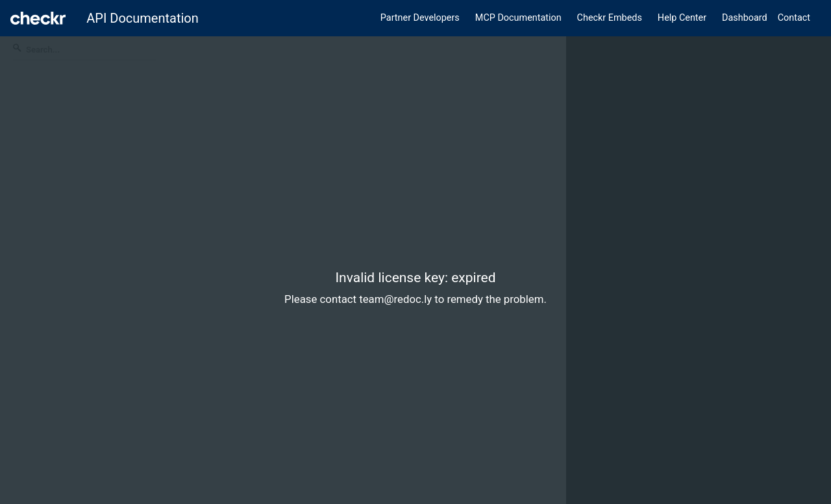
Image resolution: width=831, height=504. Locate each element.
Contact (794, 18)
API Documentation (143, 18)
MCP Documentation (518, 18)
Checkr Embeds (610, 18)
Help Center (682, 18)
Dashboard (745, 18)
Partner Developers (420, 18)
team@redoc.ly (395, 299)
